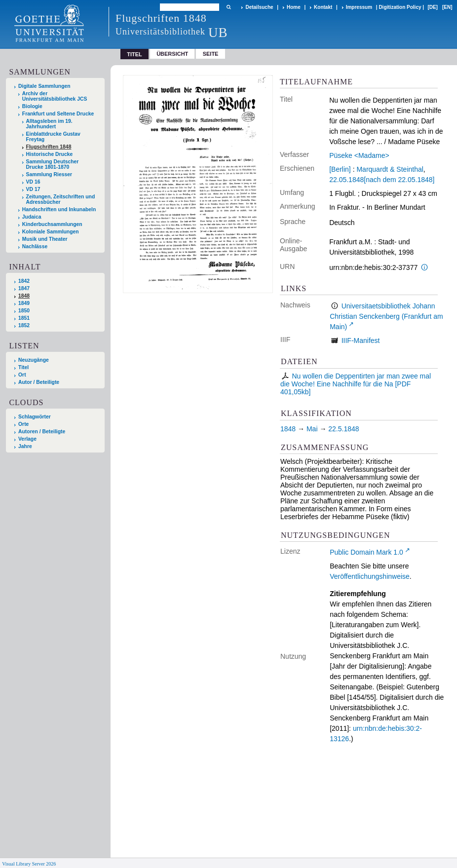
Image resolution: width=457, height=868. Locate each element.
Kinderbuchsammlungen (52, 224)
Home (294, 7)
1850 (24, 311)
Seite (211, 54)
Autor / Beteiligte (39, 382)
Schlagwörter (35, 417)
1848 (24, 296)
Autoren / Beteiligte (42, 432)
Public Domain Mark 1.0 (366, 552)
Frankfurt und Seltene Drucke (58, 114)
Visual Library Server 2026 (29, 864)
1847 (24, 288)
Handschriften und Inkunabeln (59, 209)
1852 (24, 325)
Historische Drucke (50, 154)
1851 (24, 318)
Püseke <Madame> (359, 155)
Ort (22, 375)
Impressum (359, 7)
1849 (24, 303)
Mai (312, 429)
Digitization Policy (400, 7)
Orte (23, 424)
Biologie (32, 106)
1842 (24, 281)
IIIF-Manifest (361, 340)
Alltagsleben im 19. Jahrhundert (49, 124)
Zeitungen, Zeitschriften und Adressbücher (61, 199)
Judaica (32, 217)
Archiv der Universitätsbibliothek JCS (55, 96)
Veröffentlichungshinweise (370, 576)
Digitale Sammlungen (44, 86)
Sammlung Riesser (49, 174)
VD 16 (33, 182)
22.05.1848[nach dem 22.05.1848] (382, 180)
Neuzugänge (34, 360)
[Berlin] (340, 169)
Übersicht (172, 54)
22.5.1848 (343, 429)
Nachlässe (35, 246)
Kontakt (323, 7)
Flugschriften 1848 (49, 147)
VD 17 (33, 189)
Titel (23, 367)
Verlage (27, 439)
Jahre (25, 446)
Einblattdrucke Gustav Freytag (53, 137)
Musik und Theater (45, 239)
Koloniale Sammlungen (51, 232)
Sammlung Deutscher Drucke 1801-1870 (53, 164)
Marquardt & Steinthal (390, 169)
